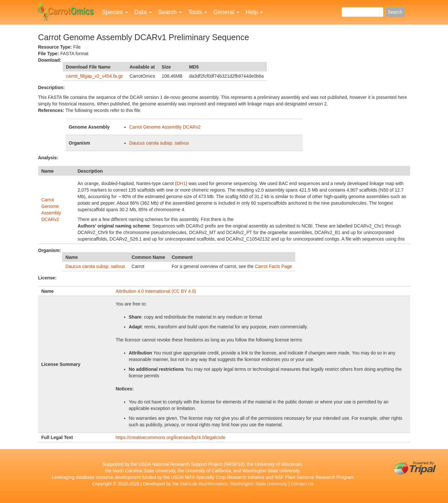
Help (254, 12)
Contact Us (302, 484)
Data (143, 12)
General (226, 12)
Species (115, 12)
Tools (198, 12)
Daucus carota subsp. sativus (159, 143)
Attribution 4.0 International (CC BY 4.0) (156, 291)
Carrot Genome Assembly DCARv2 (165, 127)
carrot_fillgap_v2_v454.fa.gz (94, 76)
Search (170, 12)
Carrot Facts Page (273, 266)
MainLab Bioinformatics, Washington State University (233, 484)
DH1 (181, 183)
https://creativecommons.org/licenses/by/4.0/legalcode (171, 437)
